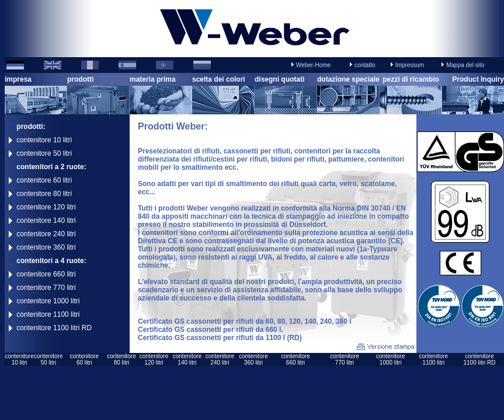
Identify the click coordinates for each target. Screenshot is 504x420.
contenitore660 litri (295, 359)
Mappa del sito (465, 65)
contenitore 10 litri (44, 140)
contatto (365, 65)
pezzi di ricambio (411, 79)
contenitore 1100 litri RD (54, 328)
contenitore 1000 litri (48, 301)
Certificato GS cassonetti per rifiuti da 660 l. (211, 330)
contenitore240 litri (220, 359)
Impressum (410, 65)
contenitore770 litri (344, 359)
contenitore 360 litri (46, 247)
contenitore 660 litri (46, 274)
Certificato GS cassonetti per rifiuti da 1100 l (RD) (220, 338)
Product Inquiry (478, 79)
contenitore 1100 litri (48, 314)
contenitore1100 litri (434, 359)
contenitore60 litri (84, 359)
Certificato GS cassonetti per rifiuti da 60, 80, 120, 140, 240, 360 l (245, 321)
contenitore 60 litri (44, 180)
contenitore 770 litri (46, 288)
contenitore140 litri (187, 359)
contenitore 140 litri (46, 220)
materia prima (153, 79)
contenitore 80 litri (44, 194)
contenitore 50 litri (44, 153)
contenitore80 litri (121, 359)
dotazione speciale (348, 79)
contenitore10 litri (19, 359)
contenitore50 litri (48, 359)
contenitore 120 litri (46, 207)
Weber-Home (313, 65)
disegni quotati (279, 79)
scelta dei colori (219, 79)
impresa (18, 79)
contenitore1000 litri (390, 359)
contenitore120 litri (154, 359)
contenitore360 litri (253, 359)
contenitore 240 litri (46, 234)
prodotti (80, 79)
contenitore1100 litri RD (479, 359)
